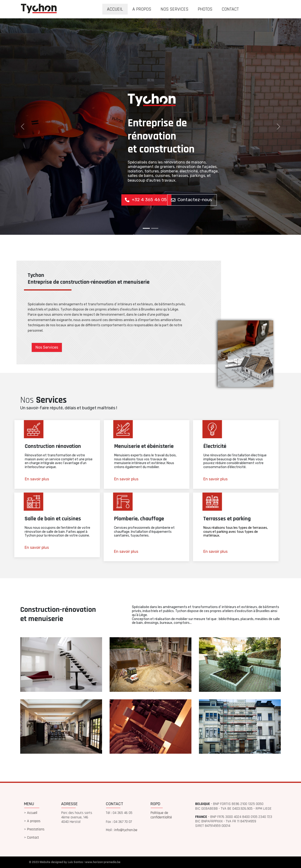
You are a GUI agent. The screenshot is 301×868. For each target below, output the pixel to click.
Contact (33, 838)
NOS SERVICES (174, 9)
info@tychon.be (126, 830)
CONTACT (230, 9)
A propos (34, 821)
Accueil (32, 813)
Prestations (36, 829)
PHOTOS (205, 9)
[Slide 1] (146, 228)
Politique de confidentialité (161, 815)
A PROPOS (142, 9)
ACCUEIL (115, 9)
